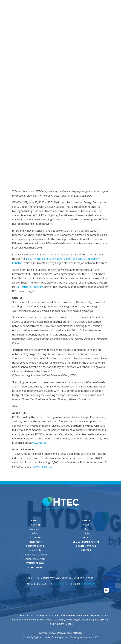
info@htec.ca (88, 584)
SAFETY (86, 520)
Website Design (73, 637)
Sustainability (35, 537)
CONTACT (86, 537)
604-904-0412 (62, 584)
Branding (56, 637)
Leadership (35, 525)
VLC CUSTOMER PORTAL (86, 542)
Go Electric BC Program (29, 287)
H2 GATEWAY (35, 567)
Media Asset (35, 542)
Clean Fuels (35, 550)
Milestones (35, 529)
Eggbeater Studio (42, 637)
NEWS (86, 525)
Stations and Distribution (35, 555)
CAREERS (86, 550)
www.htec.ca (39, 443)
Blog (86, 529)
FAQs (86, 533)
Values (35, 533)
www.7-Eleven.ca (43, 467)
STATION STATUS (86, 546)
